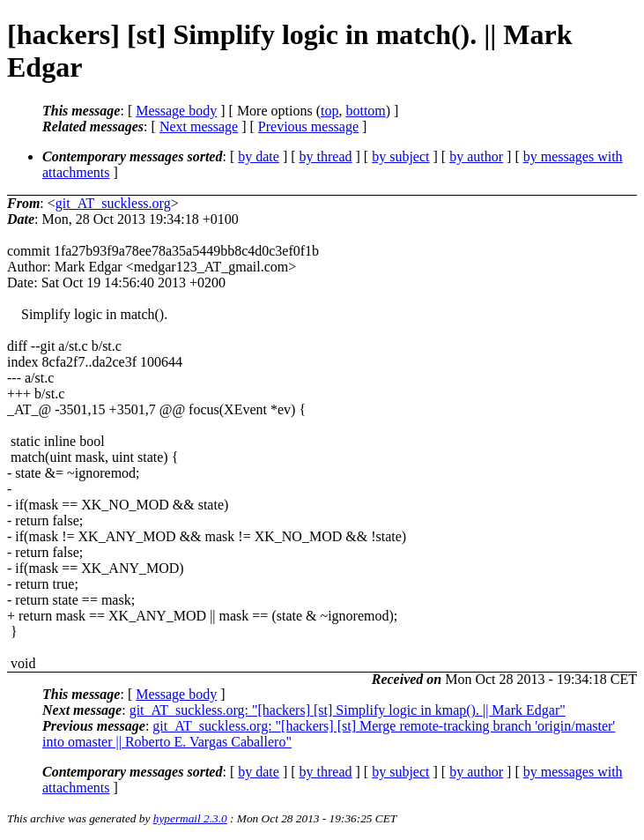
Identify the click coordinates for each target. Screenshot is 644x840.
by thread (326, 156)
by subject (400, 156)
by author (476, 156)
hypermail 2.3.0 (190, 818)
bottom (365, 111)
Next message (199, 126)
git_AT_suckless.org (113, 203)
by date (259, 156)
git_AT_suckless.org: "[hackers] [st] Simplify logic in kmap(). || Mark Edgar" (348, 710)
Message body (176, 111)
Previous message (308, 126)
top (329, 111)
